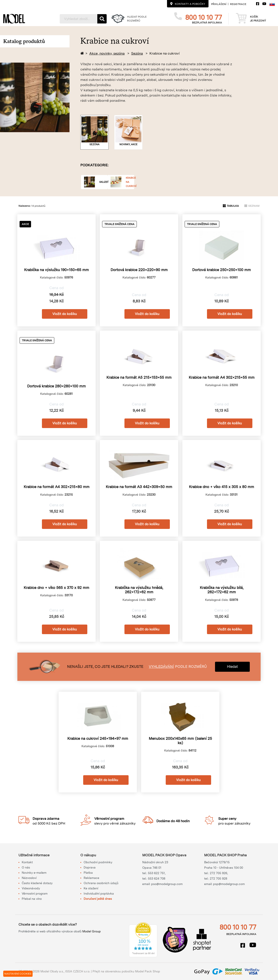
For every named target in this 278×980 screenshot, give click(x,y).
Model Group (92, 931)
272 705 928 (218, 878)
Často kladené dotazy (37, 883)
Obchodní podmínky (98, 862)
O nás (26, 867)
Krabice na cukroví (165, 53)
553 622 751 (156, 873)
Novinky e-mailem (34, 873)
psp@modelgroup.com (229, 884)
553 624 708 (157, 878)
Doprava (90, 867)
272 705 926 (218, 873)
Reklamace (91, 878)
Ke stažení (91, 888)
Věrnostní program (35, 893)
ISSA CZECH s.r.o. (78, 971)
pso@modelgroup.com (167, 884)
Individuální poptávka (99, 893)
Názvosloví (29, 878)
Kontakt (27, 862)
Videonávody (31, 888)
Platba (88, 873)
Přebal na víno (32, 899)
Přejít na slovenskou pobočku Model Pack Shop (126, 971)
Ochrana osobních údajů (101, 883)
